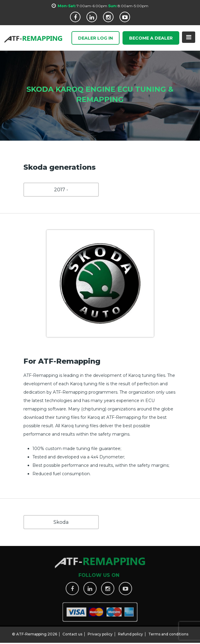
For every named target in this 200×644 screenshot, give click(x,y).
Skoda (61, 522)
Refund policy (130, 632)
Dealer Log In (95, 38)
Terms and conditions (168, 632)
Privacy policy (100, 632)
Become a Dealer (151, 38)
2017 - (61, 190)
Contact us (72, 632)
